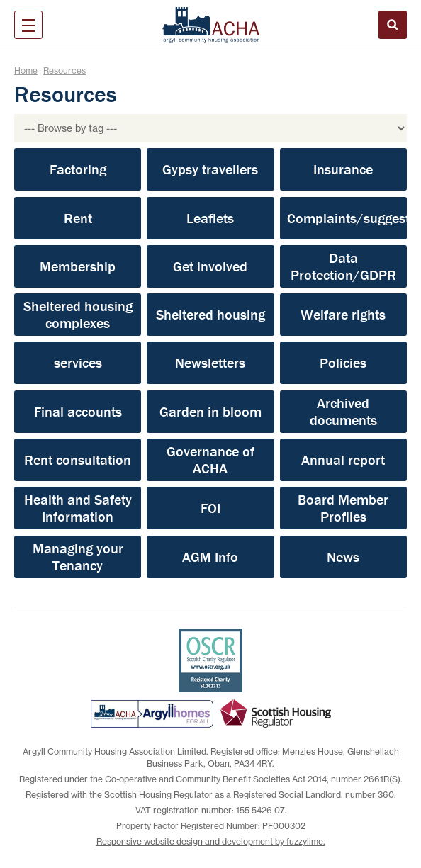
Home (26, 71)
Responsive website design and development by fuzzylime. (211, 841)
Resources (64, 71)
